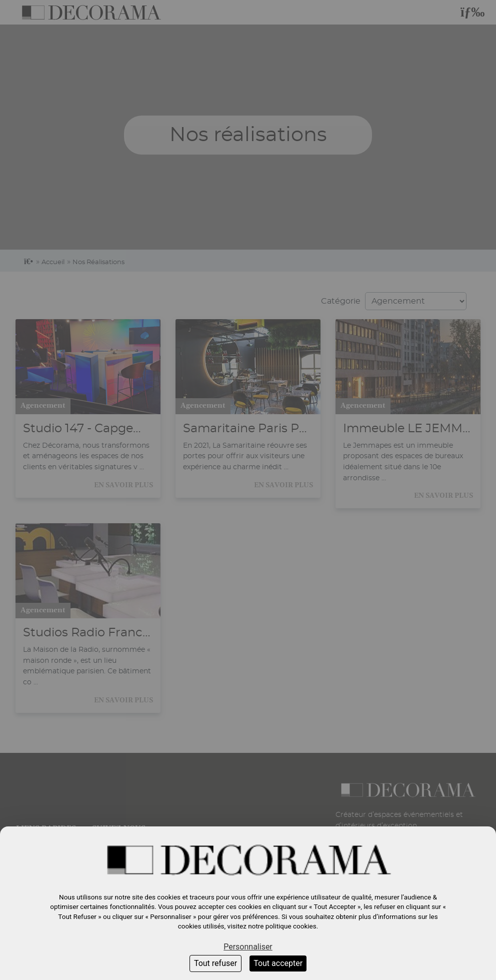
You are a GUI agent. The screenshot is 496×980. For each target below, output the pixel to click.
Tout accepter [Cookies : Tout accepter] (278, 963)
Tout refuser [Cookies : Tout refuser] (215, 963)
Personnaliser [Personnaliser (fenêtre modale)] (248, 947)
